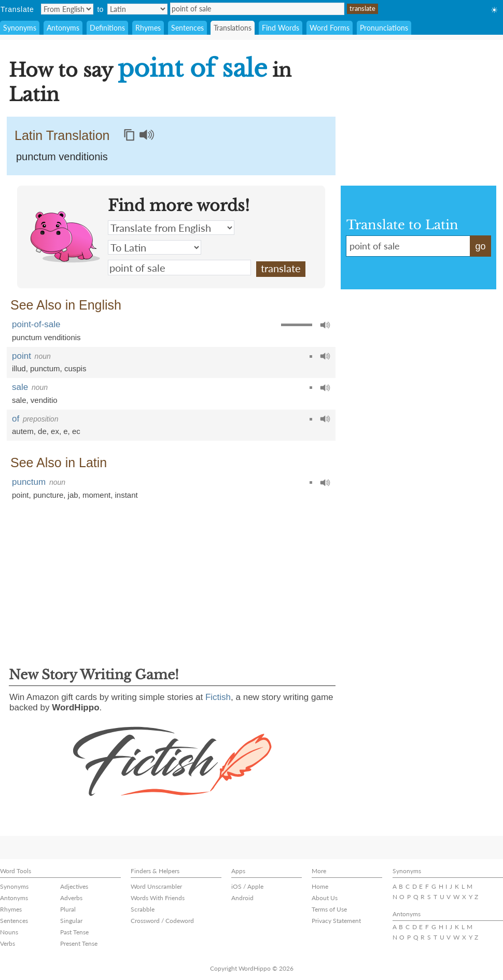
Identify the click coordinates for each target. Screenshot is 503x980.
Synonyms (20, 28)
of (16, 419)
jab (73, 495)
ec (76, 431)
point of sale (257, 9)
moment (96, 495)
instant (127, 495)
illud (19, 368)
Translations (233, 28)
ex (55, 431)
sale (20, 387)
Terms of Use (329, 909)
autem (23, 431)
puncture (48, 495)
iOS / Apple (247, 886)
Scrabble (143, 909)
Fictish (218, 697)
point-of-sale (36, 324)
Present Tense (79, 943)
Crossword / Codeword (162, 921)
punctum (45, 368)
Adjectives (74, 886)
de (42, 431)
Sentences (187, 28)
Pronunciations (384, 28)
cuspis (75, 368)
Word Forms (330, 28)
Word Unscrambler (156, 886)
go (480, 246)
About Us (325, 898)
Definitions (107, 28)
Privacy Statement (336, 921)
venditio (44, 400)
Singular (71, 921)
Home (320, 886)
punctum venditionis (46, 337)
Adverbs (71, 898)
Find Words (281, 28)
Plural (68, 909)
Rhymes (148, 28)
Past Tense (74, 932)
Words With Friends (158, 898)
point (22, 356)
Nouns (9, 932)
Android (242, 898)
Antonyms (63, 28)
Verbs (8, 943)
